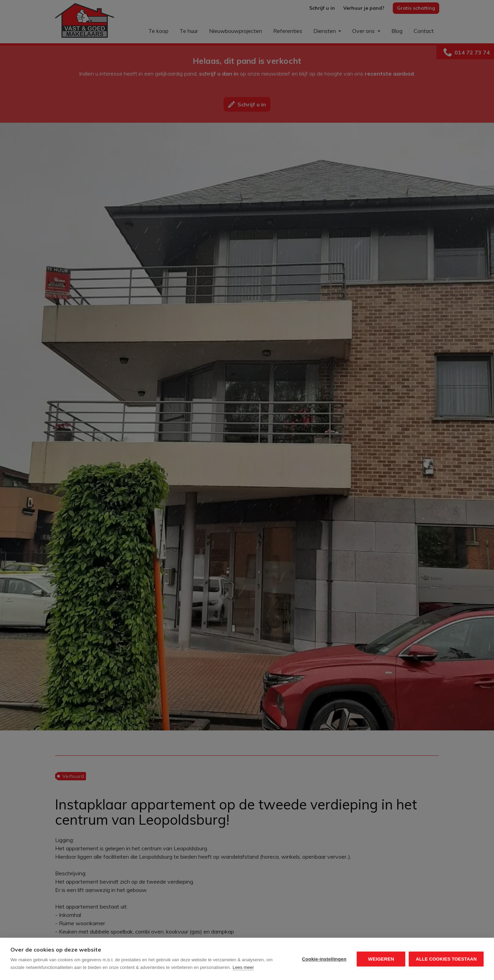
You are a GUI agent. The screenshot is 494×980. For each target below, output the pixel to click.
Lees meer (243, 967)
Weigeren (381, 959)
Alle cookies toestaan (446, 959)
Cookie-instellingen (324, 959)
